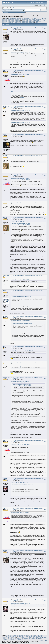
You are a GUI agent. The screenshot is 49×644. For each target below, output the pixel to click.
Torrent (5, 11)
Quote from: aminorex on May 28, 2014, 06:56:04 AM (20, 603)
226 (12, 21)
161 (10, 18)
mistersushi (6, 276)
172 (30, 18)
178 (3, 19)
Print (45, 22)
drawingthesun (7, 377)
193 (29, 19)
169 (24, 18)
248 (12, 22)
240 (36, 21)
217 (33, 20)
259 (31, 22)
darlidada (5, 48)
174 (33, 18)
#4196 (45, 442)
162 (12, 18)
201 (5, 20)
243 (3, 22)
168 (23, 18)
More (24, 12)
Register (20, 12)
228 (15, 21)
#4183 (45, 72)
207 (15, 20)
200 (3, 20)
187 (19, 19)
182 (10, 19)
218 (35, 20)
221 (3, 21)
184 (14, 19)
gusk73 (5, 347)
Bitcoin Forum (5, 15)
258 (29, 22)
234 (26, 21)
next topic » (45, 20)
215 (30, 20)
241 (38, 21)
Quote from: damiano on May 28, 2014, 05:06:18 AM (20, 320)
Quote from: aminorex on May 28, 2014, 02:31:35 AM (20, 111)
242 (40, 21)
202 (7, 20)
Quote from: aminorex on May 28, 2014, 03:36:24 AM (20, 52)
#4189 (45, 219)
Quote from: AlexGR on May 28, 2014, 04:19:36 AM (20, 178)
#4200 (45, 600)
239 (35, 21)
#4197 (45, 480)
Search (13, 12)
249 (14, 22)
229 (17, 21)
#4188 (45, 203)
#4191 (45, 292)
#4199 (45, 551)
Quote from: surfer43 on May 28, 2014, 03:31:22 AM (20, 75)
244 (5, 22)
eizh (4, 70)
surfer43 (5, 135)
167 (21, 18)
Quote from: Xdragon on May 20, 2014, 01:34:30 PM (20, 280)
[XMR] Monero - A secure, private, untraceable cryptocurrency (23, 16)
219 (37, 20)
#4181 (45, 28)
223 (7, 21)
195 (33, 19)
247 (10, 22)
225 (10, 21)
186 (17, 19)
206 (14, 20)
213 (26, 20)
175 (35, 18)
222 (5, 21)
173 (31, 18)
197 (36, 19)
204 (10, 20)
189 (22, 19)
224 (8, 21)
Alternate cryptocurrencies (15, 15)
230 (19, 21)
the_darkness (6, 106)
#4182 (45, 49)
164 (16, 18)
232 (22, 21)
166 (19, 18)
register (18, 8)
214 (28, 20)
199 (40, 19)
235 (28, 21)
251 (17, 22)
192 (28, 19)
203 (8, 20)
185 (15, 19)
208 (17, 20)
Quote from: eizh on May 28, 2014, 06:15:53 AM (19, 483)
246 (8, 22)
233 (24, 21)
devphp (5, 202)
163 (14, 18)
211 (23, 20)
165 (17, 18)
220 (39, 20)
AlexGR (5, 156)
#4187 (45, 175)
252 (19, 22)
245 (7, 22)
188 (21, 19)
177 (38, 18)
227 (14, 21)
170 (26, 18)
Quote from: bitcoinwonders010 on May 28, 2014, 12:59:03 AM (22, 351)
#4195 (45, 378)
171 (28, 18)
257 (28, 22)
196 (35, 19)
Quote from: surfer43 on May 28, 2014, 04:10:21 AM (20, 160)
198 (38, 19)
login (14, 8)
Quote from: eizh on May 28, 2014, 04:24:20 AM (19, 222)
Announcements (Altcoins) (28, 15)
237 (31, 21)
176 (37, 18)
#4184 (45, 108)
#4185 (45, 136)
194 (31, 19)
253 (21, 22)
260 (33, 22)
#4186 (45, 157)
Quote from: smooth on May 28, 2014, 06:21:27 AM (20, 512)
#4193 (45, 348)
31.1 (17, 10)
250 (15, 22)
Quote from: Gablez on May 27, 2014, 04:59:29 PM (20, 366)
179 (5, 19)
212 (25, 20)
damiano (5, 291)
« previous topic (44, 19)
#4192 (45, 318)
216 (32, 20)
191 (26, 19)
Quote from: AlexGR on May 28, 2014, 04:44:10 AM (20, 381)
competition (22, 98)
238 (33, 21)
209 (19, 20)
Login (16, 12)
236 (29, 21)
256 (26, 22)
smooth (5, 478)
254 (22, 22)
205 (12, 20)
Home (6, 12)
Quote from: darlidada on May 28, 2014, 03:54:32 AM (20, 295)
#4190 (45, 277)
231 (21, 21)
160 (9, 18)
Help (9, 12)
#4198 (45, 509)
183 (12, 19)
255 (24, 22)
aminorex (5, 27)
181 (8, 19)
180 (7, 19)
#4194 (45, 363)
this (20, 93)
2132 (36, 22)
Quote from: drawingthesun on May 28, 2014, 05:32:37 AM (21, 445)
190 (24, 19)
